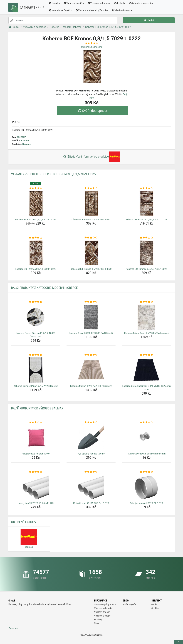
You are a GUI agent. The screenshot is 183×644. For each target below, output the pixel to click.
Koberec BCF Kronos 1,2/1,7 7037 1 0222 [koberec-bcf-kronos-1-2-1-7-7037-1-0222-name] (146, 219)
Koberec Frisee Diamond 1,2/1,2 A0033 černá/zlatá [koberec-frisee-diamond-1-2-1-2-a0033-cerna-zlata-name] (36, 335)
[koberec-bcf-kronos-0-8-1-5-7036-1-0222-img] (146, 253)
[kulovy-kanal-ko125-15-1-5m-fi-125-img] (91, 487)
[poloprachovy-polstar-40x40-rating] (36, 422)
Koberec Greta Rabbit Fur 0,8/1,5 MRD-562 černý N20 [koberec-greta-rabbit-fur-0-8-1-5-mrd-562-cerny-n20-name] (146, 388)
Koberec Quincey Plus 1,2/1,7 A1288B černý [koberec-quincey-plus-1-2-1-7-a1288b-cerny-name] (36, 386)
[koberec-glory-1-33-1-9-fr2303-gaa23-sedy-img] (91, 317)
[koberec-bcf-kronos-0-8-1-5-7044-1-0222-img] (91, 203)
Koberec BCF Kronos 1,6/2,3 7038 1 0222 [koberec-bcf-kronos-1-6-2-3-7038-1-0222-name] (91, 269)
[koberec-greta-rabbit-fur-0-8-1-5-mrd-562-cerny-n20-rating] (146, 355)
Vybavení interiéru (74, 3)
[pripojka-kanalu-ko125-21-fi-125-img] (146, 487)
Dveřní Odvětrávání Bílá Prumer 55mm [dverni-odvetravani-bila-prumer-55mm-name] (146, 454)
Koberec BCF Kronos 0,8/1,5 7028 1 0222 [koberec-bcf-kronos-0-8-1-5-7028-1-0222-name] (36, 269)
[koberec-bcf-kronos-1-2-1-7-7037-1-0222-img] (146, 203)
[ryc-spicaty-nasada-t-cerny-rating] (91, 422)
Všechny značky (102, 612)
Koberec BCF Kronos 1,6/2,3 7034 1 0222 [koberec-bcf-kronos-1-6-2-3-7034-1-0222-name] (36, 219)
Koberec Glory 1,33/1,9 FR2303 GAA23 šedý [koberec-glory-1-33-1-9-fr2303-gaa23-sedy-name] (91, 333)
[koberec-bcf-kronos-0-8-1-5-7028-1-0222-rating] (36, 238)
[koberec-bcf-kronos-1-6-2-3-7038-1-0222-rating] (91, 238)
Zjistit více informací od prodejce (91, 157)
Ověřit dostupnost (92, 111)
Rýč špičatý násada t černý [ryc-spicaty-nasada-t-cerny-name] (91, 454)
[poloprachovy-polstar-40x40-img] (36, 438)
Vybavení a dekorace (99, 3)
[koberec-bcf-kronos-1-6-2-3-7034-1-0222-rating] (36, 188)
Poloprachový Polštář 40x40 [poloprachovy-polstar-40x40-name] (36, 454)
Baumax (25, 141)
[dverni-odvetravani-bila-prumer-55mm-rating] (146, 422)
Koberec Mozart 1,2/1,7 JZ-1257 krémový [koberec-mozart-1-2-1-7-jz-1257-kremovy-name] (91, 386)
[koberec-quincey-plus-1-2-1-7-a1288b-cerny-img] (36, 370)
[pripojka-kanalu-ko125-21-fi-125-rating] (146, 472)
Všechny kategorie (122, 10)
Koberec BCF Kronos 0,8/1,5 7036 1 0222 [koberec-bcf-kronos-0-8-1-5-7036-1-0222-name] (146, 269)
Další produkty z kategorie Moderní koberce (44, 288)
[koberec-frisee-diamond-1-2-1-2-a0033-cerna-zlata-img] (36, 317)
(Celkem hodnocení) (91, 47)
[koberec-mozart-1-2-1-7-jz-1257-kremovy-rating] (91, 355)
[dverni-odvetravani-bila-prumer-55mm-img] (146, 438)
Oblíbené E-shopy (24, 522)
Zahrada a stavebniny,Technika (92, 10)
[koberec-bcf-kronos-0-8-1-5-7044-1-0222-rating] (91, 188)
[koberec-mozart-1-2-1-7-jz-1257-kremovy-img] (91, 370)
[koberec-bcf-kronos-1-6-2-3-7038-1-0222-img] (91, 253)
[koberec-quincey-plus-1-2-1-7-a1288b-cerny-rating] (36, 355)
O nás (154, 605)
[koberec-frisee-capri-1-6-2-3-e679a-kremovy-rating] (146, 302)
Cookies (155, 608)
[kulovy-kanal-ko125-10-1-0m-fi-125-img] (36, 487)
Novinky (98, 620)
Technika (120, 3)
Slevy (97, 623)
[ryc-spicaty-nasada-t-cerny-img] (91, 438)
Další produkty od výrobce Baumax (37, 408)
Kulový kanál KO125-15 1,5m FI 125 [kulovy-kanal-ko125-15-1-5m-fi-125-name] (91, 503)
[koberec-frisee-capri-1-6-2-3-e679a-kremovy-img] (146, 317)
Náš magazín (129, 605)
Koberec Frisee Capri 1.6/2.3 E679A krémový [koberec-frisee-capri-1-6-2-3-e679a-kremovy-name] (146, 333)
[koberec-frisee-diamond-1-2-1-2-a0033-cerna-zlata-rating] (36, 302)
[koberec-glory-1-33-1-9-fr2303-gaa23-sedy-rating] (91, 302)
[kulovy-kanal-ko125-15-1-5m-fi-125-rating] (91, 472)
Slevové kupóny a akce (105, 605)
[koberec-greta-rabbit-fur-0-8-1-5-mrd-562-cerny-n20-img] (146, 370)
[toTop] (179, 642)
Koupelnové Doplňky (60, 10)
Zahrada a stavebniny (141, 3)
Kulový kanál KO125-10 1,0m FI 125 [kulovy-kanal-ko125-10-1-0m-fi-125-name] (36, 503)
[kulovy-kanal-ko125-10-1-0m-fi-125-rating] (36, 472)
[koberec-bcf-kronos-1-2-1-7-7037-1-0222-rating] (146, 188)
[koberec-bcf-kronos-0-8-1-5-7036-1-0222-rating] (146, 238)
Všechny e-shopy (102, 616)
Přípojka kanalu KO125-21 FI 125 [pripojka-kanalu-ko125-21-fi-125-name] (146, 503)
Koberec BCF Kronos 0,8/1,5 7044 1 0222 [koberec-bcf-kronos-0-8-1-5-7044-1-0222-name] (91, 219)
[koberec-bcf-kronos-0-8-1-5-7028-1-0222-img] (36, 253)
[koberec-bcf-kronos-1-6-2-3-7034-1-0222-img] (36, 203)
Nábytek (54, 3)
